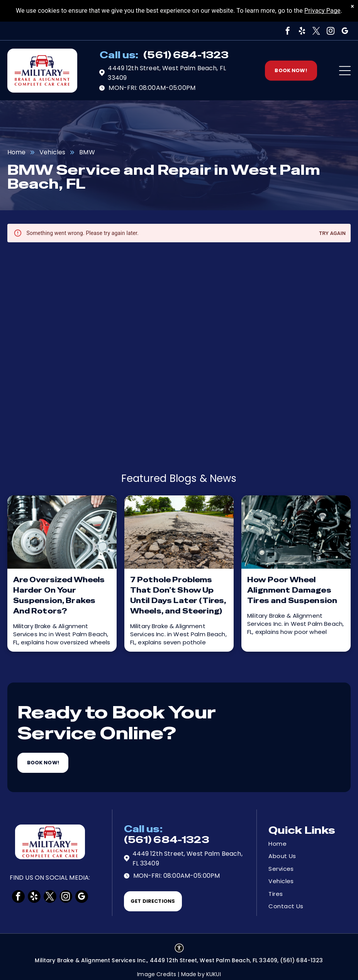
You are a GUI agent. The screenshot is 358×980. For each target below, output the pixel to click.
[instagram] (331, 31)
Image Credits (157, 974)
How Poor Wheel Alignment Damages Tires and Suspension (292, 590)
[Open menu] (345, 71)
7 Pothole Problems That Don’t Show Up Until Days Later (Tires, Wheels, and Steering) (178, 595)
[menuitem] (296, 844)
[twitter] (316, 31)
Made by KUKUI (201, 974)
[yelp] (302, 31)
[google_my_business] (345, 31)
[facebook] (288, 31)
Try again (332, 234)
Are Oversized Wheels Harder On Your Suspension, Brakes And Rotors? (59, 595)
